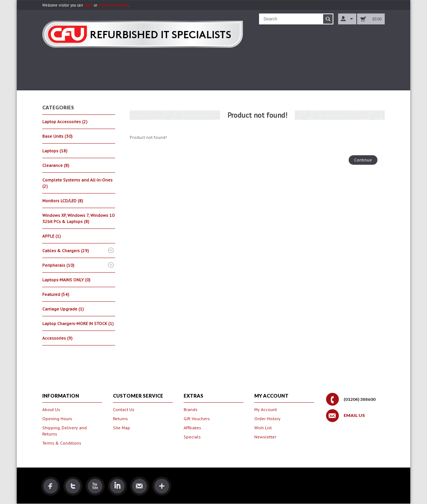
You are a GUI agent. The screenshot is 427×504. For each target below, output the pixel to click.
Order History (267, 419)
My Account (266, 409)
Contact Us (124, 409)
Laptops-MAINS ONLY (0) (66, 280)
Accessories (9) (57, 338)
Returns (120, 419)
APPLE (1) (52, 236)
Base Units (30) (57, 136)
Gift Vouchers (197, 419)
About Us (51, 409)
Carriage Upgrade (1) (63, 309)
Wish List (263, 428)
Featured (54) (56, 294)
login (89, 5)
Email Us (354, 415)
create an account (113, 5)
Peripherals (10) (58, 265)
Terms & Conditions (62, 443)
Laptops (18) (55, 151)
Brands (191, 409)
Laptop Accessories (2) (65, 122)
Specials (192, 437)
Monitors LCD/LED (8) (63, 201)
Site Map (122, 428)
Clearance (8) (56, 165)
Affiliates (192, 428)
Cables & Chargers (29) (66, 251)
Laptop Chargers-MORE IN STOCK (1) (78, 323)
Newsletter (265, 437)
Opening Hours (57, 419)
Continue (363, 160)
